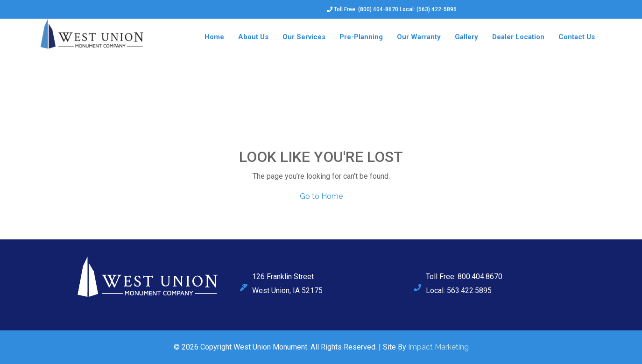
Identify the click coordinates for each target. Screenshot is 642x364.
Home (214, 37)
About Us (253, 37)
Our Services (304, 37)
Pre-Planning (361, 37)
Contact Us (577, 37)
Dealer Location (518, 37)
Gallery (466, 37)
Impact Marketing (438, 347)
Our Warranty (419, 37)
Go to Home (321, 196)
